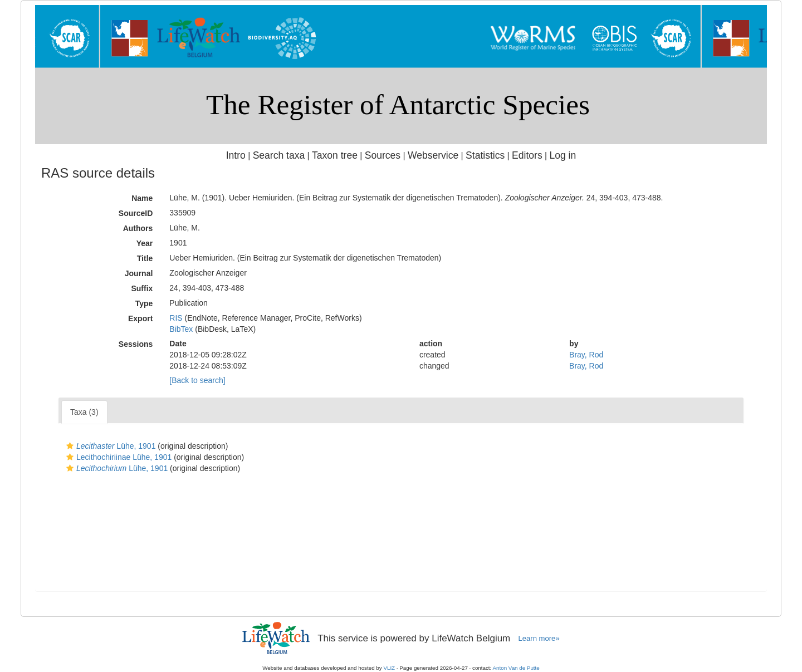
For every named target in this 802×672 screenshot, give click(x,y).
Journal (139, 273)
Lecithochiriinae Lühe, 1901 (118, 457)
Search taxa (279, 155)
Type (144, 303)
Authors (138, 228)
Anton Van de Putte (516, 668)
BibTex (181, 329)
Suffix (142, 288)
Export (140, 318)
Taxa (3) (84, 412)
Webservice (433, 155)
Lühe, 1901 (109, 446)
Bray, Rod (586, 355)
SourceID (136, 213)
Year (145, 243)
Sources (383, 155)
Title (145, 258)
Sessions (136, 344)
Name (142, 198)
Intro (236, 155)
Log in (563, 155)
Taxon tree (335, 155)
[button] (70, 446)
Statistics (485, 155)
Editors (527, 155)
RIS (176, 318)
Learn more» (539, 638)
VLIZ (389, 668)
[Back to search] (197, 380)
